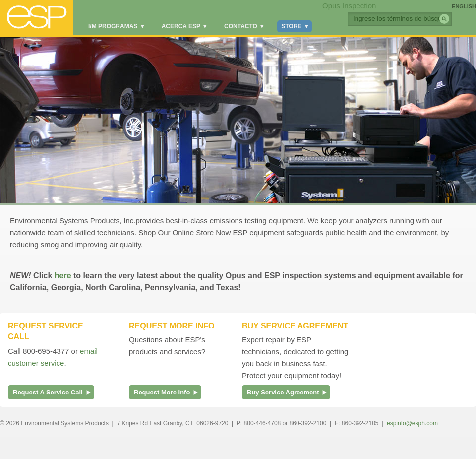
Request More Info (162, 392)
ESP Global (37, 18)
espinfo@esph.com (412, 423)
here (63, 276)
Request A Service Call (48, 392)
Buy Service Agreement (283, 392)
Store (294, 26)
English (464, 6)
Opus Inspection (349, 6)
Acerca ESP (184, 26)
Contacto (244, 26)
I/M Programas (116, 26)
